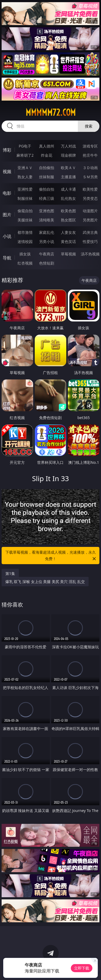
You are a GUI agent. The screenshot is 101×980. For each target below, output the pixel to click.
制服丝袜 (25, 198)
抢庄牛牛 (90, 155)
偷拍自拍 (47, 189)
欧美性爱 (90, 189)
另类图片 (90, 220)
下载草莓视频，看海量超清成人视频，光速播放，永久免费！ (51, 556)
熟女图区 (68, 220)
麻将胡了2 (25, 155)
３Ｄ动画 (90, 168)
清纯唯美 (47, 220)
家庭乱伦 (47, 232)
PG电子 (25, 146)
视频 (7, 172)
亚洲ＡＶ (25, 168)
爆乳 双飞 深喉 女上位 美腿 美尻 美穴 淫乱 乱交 (45, 582)
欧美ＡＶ (68, 168)
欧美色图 (68, 211)
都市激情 (25, 232)
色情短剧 (47, 263)
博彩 (7, 150)
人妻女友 (68, 232)
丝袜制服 (47, 177)
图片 (7, 215)
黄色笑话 (68, 241)
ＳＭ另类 (90, 177)
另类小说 (47, 241)
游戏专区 (90, 146)
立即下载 (82, 968)
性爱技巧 (90, 241)
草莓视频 (68, 254)
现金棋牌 (68, 155)
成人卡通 (68, 189)
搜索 (89, 126)
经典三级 (47, 198)
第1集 (10, 573)
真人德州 (47, 146)
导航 (7, 258)
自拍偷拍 (47, 168)
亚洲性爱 (25, 189)
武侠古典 (90, 232)
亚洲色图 (47, 211)
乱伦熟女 (68, 198)
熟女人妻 (25, 177)
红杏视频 (25, 263)
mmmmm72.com (51, 112)
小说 (7, 236)
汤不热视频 (90, 254)
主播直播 (68, 177)
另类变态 (90, 198)
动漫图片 (90, 211)
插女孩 (25, 254)
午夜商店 (47, 254)
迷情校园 (25, 241)
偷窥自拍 (25, 211)
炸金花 (47, 155)
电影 (7, 193)
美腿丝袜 (25, 220)
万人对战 (68, 146)
